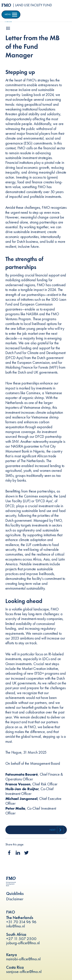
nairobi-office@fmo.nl (23, 959)
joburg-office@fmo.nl (23, 943)
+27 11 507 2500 (21, 939)
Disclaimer (15, 899)
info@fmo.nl (15, 926)
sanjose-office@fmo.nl (24, 971)
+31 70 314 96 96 (21, 922)
